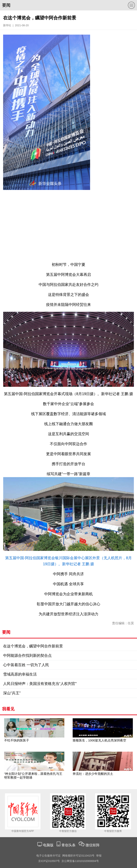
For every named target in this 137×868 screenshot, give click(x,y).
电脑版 (48, 845)
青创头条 (69, 845)
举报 (99, 856)
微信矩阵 (93, 845)
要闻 (6, 5)
